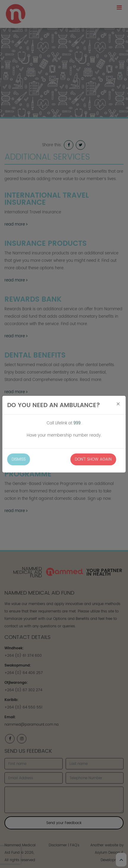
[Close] (118, 404)
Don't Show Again (93, 459)
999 (77, 423)
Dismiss (19, 459)
